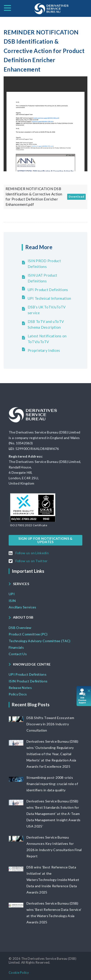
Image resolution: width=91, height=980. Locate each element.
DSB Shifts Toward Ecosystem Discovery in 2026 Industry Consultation (50, 724)
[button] (29, 525)
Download (76, 197)
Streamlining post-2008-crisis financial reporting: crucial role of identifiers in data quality (52, 784)
